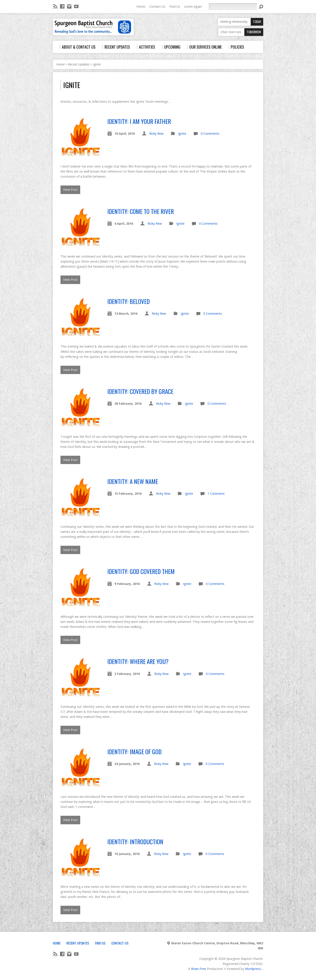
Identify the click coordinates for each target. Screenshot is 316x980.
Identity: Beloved (129, 301)
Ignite (97, 64)
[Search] (233, 7)
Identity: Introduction (135, 841)
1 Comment (216, 494)
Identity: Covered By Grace (140, 391)
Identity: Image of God (134, 751)
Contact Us (157, 6)
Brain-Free (199, 969)
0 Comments (210, 133)
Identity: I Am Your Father (139, 121)
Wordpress (253, 969)
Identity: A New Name (133, 481)
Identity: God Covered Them (141, 571)
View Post (70, 190)
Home (141, 6)
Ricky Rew (156, 133)
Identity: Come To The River (141, 211)
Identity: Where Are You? (138, 661)
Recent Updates (79, 64)
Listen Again (193, 6)
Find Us (175, 6)
